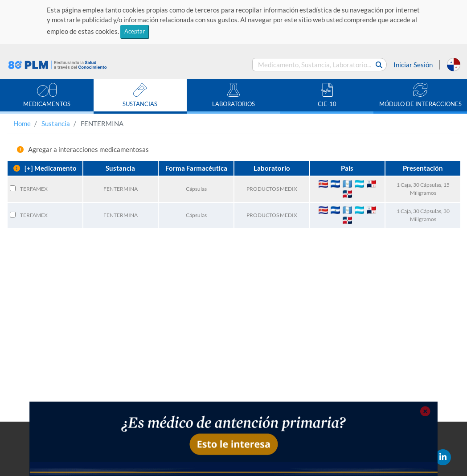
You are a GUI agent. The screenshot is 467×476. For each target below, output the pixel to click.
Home (22, 123)
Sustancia (56, 123)
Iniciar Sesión (413, 65)
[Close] (425, 412)
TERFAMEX (34, 189)
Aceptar (135, 31)
